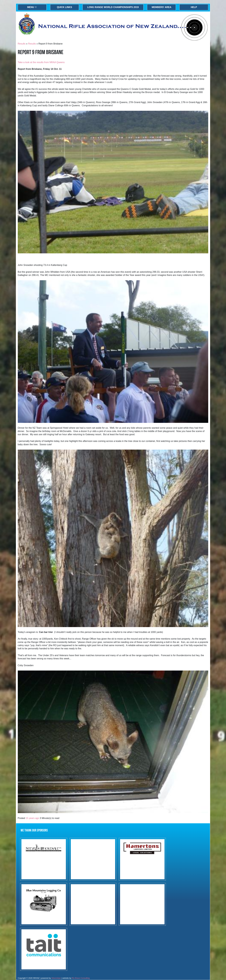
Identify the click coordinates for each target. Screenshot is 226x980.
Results (22, 44)
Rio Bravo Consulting (81, 978)
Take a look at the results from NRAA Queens (41, 62)
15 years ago (32, 818)
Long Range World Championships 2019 (113, 7)
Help (194, 7)
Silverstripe (56, 978)
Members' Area (162, 7)
